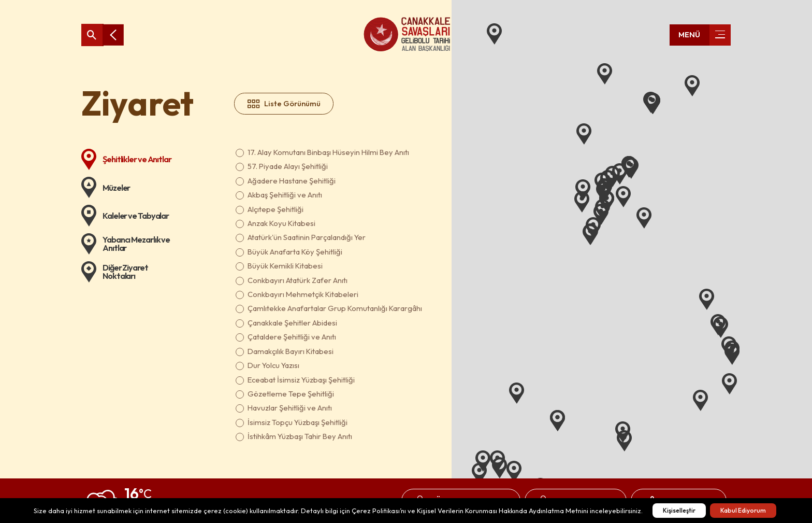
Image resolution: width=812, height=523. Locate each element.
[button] (514, 471)
